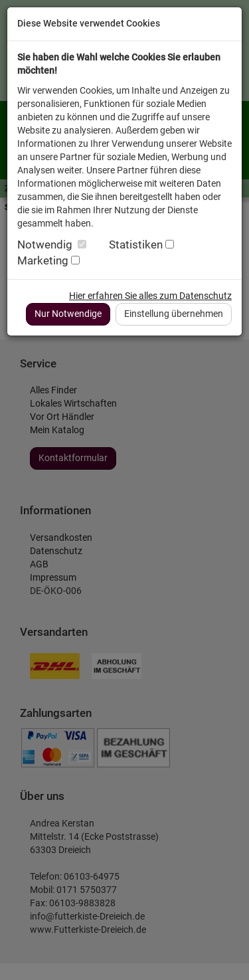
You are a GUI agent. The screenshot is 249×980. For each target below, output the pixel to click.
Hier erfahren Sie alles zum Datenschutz (150, 296)
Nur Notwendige (68, 314)
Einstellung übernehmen (174, 314)
